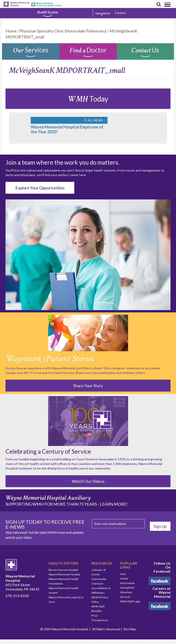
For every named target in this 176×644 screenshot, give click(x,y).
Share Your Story (88, 386)
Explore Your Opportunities (40, 188)
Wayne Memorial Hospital (64, 574)
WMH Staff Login (130, 601)
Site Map (130, 629)
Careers (121, 13)
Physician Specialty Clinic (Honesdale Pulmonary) (63, 31)
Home (11, 31)
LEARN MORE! (114, 504)
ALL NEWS (93, 120)
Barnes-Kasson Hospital (63, 570)
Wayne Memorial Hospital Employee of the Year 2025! (67, 129)
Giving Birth (127, 588)
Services (31, 53)
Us (145, 53)
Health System (47, 13)
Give (123, 574)
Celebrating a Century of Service (48, 451)
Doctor (88, 53)
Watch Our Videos (88, 481)
